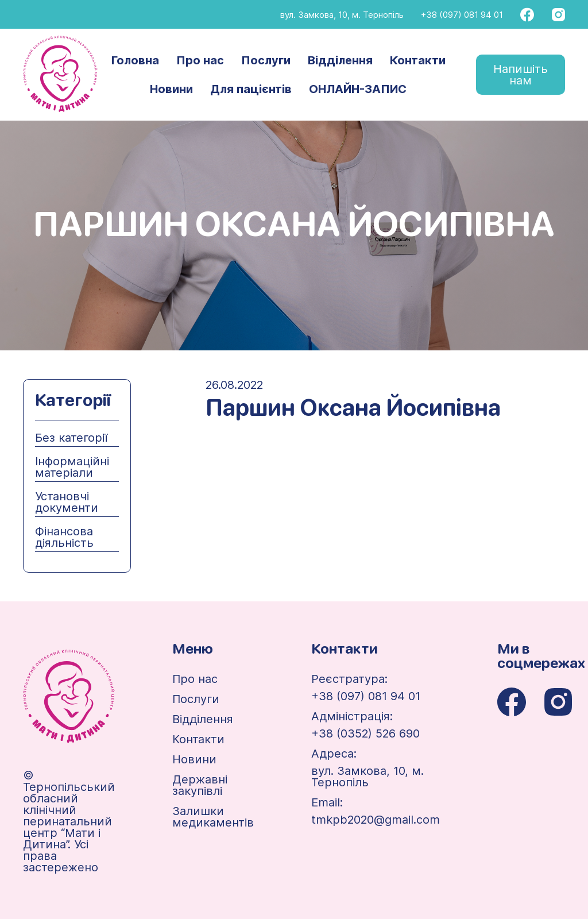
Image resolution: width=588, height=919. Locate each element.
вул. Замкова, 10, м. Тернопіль (342, 15)
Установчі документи (67, 502)
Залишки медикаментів (213, 817)
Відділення (340, 60)
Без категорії (71, 438)
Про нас (200, 60)
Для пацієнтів (251, 89)
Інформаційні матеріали (72, 467)
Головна (135, 60)
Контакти (418, 60)
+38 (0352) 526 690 (365, 733)
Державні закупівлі (200, 785)
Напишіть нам (521, 75)
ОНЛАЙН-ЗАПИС (358, 89)
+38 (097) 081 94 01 (462, 15)
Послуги (266, 60)
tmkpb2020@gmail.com (376, 820)
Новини (171, 89)
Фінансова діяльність (64, 537)
